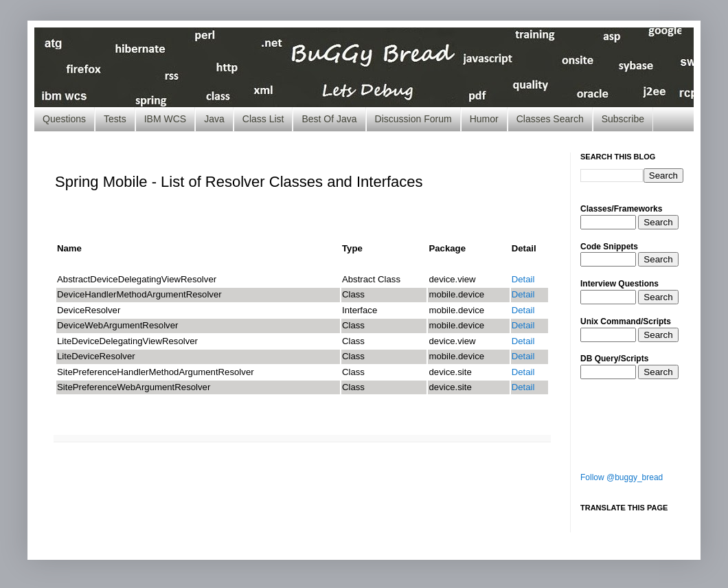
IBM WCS (165, 119)
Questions (64, 119)
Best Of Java (329, 119)
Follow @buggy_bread (622, 477)
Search (658, 222)
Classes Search (550, 119)
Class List (263, 119)
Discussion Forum (413, 119)
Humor (484, 119)
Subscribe (623, 119)
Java (214, 119)
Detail (523, 279)
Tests (115, 119)
